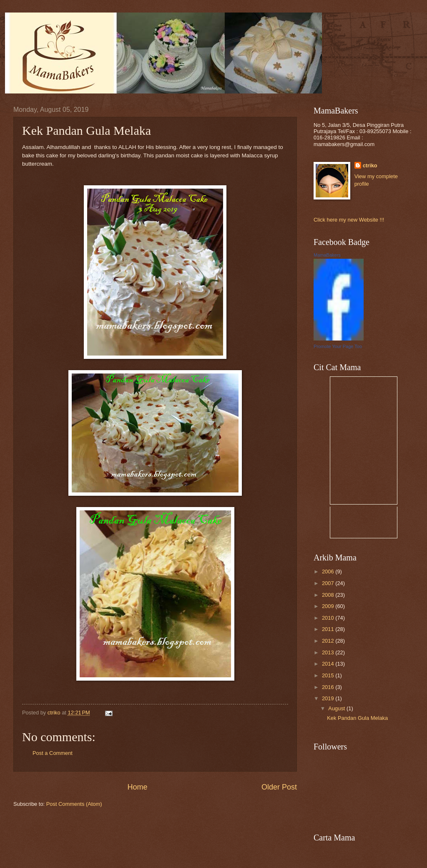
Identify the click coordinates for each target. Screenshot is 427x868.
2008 (329, 595)
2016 (329, 687)
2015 (329, 675)
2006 (329, 572)
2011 (329, 629)
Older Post (279, 787)
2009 (329, 606)
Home (137, 787)
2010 (329, 618)
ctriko (370, 165)
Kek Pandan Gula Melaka (357, 718)
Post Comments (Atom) (74, 804)
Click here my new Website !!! (349, 220)
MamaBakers (327, 255)
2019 (329, 698)
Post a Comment (53, 753)
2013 (329, 652)
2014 (329, 664)
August (337, 708)
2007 (329, 583)
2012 (329, 641)
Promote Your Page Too (338, 346)
